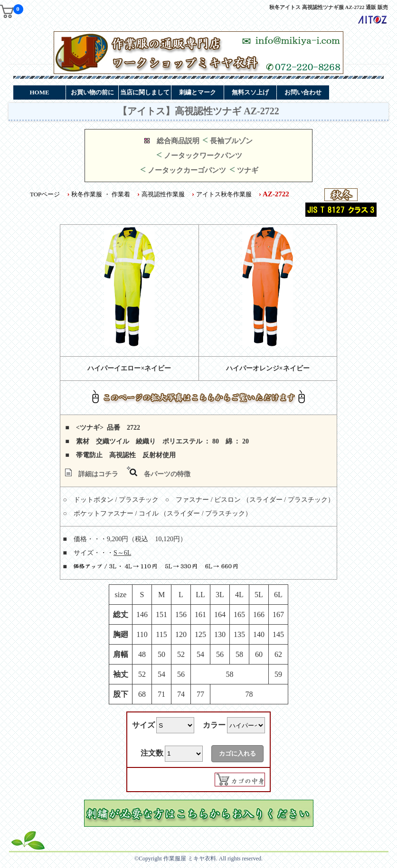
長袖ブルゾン (231, 141)
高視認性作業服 (163, 194)
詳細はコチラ (98, 474)
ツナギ (248, 170)
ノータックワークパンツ (203, 156)
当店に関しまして (145, 92)
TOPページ (45, 194)
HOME (39, 92)
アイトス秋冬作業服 (224, 194)
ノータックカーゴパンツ (187, 170)
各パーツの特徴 (167, 474)
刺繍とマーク (198, 92)
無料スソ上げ (250, 92)
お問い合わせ (303, 92)
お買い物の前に (92, 92)
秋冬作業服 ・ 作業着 (101, 194)
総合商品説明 (178, 141)
